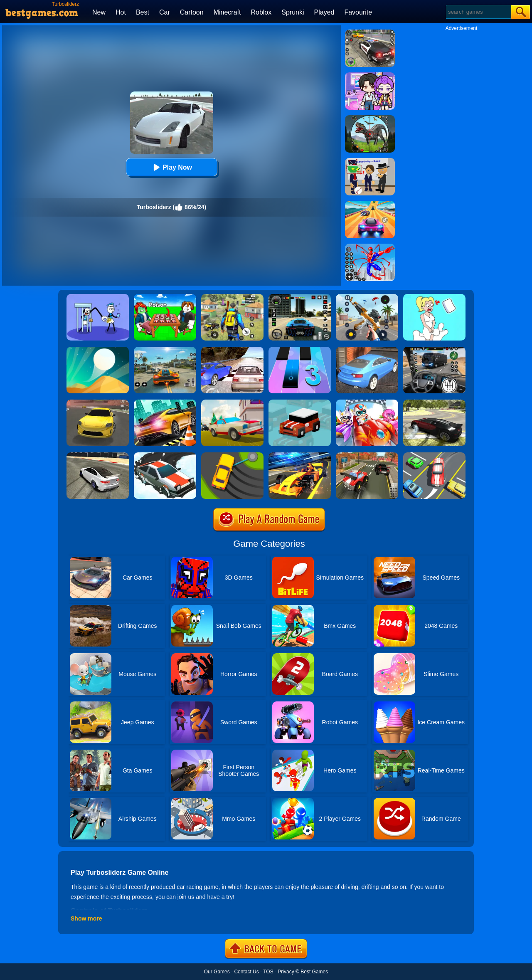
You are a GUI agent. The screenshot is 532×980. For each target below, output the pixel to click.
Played (324, 12)
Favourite (358, 12)
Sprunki (293, 12)
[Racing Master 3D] (370, 204)
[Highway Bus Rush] (434, 350)
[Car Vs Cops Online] (232, 402)
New (99, 12)
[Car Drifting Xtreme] (434, 402)
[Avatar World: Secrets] (370, 75)
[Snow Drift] (165, 455)
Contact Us (246, 972)
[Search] (478, 12)
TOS (268, 972)
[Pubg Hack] (232, 297)
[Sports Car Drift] (98, 455)
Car (165, 12)
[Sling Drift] (232, 455)
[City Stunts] (367, 350)
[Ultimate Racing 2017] (232, 350)
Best (143, 12)
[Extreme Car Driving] (165, 402)
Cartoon (192, 12)
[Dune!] (98, 350)
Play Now (171, 167)
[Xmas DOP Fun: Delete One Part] (434, 297)
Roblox (261, 12)
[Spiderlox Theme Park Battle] (370, 247)
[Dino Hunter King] (370, 118)
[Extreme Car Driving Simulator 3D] (300, 297)
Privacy (286, 972)
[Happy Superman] (367, 402)
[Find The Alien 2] (370, 161)
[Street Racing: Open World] (165, 350)
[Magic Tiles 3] (300, 350)
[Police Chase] (370, 32)
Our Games (217, 972)
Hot (121, 12)
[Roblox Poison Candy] (165, 297)
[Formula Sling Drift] (300, 455)
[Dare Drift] (98, 402)
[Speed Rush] (434, 455)
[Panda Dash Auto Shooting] (367, 297)
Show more (86, 918)
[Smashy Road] (300, 402)
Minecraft (227, 12)
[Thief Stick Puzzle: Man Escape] (98, 297)
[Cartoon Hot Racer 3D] (367, 455)
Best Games (314, 972)
